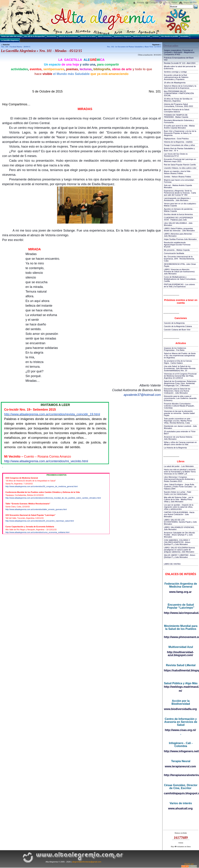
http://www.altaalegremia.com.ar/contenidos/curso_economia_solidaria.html (37, 532)
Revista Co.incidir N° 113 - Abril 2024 (180, 63)
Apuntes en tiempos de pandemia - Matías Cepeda (179, 210)
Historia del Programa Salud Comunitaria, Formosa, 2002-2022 (178, 105)
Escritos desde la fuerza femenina (178, 214)
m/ (180, 691)
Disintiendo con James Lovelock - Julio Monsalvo (180, 427)
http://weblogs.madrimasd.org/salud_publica (181, 687)
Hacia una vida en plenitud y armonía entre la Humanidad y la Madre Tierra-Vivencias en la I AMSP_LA (180, 472)
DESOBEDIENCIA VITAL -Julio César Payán (180, 265)
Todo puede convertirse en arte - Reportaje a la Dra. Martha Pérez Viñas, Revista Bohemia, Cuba (178, 421)
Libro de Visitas (170, 3)
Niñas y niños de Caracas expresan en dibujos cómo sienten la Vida (180, 443)
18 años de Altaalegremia (175, 83)
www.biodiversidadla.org (180, 709)
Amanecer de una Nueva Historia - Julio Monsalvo (179, 438)
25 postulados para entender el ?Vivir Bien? (180, 433)
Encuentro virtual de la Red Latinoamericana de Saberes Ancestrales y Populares (176, 77)
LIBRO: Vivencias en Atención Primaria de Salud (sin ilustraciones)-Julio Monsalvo (180, 272)
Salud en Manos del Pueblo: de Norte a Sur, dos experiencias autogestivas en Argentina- (180, 356)
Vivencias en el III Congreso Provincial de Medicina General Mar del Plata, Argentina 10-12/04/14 (180, 376)
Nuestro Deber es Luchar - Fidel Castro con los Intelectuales (178, 493)
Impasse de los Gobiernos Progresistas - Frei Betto (175, 349)
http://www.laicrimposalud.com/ (181, 613)
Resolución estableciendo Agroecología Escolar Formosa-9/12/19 (177, 245)
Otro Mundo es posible (170, 36)
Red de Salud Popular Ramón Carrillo (180, 165)
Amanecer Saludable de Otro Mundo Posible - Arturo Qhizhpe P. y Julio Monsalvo (179, 535)
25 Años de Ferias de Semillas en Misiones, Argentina (178, 100)
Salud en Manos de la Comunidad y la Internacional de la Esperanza (180, 87)
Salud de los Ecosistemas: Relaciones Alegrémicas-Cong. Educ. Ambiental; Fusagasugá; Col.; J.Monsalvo (180, 383)
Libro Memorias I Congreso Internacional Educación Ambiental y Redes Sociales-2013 (179, 479)
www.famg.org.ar (180, 592)
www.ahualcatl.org (180, 808)
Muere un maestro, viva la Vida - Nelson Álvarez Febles (178, 172)
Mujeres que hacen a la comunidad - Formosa (179, 181)
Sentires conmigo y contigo (175, 72)
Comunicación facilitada (174, 253)
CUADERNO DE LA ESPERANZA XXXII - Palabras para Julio (178, 219)
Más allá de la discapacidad (34, 36)
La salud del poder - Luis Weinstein (179, 466)
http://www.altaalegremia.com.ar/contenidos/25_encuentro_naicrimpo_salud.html (40, 521)
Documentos (52, 36)
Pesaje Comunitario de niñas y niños (179, 145)
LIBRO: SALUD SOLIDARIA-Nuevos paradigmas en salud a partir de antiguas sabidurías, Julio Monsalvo (179, 550)
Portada (140, 3)
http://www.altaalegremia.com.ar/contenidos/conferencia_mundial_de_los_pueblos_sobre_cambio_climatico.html (53, 498)
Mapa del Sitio (190, 3)
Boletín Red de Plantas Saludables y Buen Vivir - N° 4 (179, 150)
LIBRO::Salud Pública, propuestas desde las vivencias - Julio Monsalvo (179, 229)
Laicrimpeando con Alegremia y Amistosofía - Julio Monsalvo (177, 199)
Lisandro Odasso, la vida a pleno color (180, 168)
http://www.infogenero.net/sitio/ (181, 751)
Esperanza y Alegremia (122, 36)
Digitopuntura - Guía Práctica (176, 139)
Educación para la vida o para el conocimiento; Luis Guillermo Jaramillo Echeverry (180, 398)
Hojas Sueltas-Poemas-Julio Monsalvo (180, 239)
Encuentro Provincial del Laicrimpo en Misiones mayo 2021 (180, 160)
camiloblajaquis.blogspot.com (181, 793)
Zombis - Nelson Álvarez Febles (177, 177)
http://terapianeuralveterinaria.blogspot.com (181, 775)
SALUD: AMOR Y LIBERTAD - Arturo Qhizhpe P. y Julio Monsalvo (180, 556)
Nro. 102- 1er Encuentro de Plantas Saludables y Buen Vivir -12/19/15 (134, 47)
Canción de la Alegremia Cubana (178, 326)
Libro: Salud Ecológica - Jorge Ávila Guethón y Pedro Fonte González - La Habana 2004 (180, 487)
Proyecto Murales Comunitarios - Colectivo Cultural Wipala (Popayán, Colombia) (179, 406)
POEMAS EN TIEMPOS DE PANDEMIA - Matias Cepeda (176, 116)
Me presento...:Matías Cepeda (177, 250)
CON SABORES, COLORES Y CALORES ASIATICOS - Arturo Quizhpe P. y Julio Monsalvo (177, 542)
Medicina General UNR (142, 36)
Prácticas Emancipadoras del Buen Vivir (179, 59)
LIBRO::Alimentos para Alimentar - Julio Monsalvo (178, 235)
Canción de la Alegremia (174, 323)
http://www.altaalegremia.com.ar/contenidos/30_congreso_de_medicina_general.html (41, 486)
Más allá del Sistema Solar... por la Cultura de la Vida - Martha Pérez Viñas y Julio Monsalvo (179, 499)
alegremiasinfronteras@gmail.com (87, 862)
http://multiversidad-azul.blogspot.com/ (180, 654)
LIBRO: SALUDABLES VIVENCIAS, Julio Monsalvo (179, 528)
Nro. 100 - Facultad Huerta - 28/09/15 (16, 47)
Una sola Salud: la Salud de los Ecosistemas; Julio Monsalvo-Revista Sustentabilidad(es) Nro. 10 (180, 368)
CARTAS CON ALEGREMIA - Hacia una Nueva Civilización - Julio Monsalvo (179, 514)
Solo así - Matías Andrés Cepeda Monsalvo (178, 186)
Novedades (185, 36)
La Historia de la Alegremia (175, 448)
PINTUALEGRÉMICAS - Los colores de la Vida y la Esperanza (179, 285)
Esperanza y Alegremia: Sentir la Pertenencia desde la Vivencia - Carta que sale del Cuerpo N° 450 (180, 193)
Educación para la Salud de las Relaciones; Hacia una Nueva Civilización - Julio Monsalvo (177, 391)
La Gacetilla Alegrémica (10, 40)
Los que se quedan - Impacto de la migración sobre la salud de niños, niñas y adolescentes (179, 507)
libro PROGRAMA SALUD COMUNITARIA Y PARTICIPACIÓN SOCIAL (179, 93)
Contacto (153, 3)
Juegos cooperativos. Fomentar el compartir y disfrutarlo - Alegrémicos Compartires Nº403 (179, 52)
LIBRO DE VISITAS (172, 564)
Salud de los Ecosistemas (68, 36)
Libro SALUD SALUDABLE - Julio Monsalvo (178, 224)
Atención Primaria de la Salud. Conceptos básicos (177, 111)
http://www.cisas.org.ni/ (180, 730)
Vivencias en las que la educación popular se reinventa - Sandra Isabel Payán (179, 413)
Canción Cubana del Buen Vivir (177, 330)
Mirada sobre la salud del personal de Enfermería (180, 67)
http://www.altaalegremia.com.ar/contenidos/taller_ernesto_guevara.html (36, 509)
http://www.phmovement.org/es (181, 637)
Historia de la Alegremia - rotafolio (178, 142)
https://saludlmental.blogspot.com (181, 670)
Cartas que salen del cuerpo (11, 36)
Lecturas (156, 36)
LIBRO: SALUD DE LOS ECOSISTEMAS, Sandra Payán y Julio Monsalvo (180, 522)
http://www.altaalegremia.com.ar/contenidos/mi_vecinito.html (46, 461)
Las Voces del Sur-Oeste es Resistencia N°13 (176, 155)
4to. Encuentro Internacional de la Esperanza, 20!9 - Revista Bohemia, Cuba (179, 259)
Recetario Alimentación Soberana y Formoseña (179, 121)
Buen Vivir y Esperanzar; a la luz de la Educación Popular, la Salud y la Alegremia (180, 133)
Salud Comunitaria (105, 36)
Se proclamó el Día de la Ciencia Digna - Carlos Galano (178, 362)
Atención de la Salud (88, 36)
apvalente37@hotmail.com (142, 395)
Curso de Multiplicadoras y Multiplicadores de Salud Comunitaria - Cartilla (180, 279)
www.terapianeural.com (180, 766)
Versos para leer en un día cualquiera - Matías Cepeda (180, 205)
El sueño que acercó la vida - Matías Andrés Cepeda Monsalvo (179, 127)
